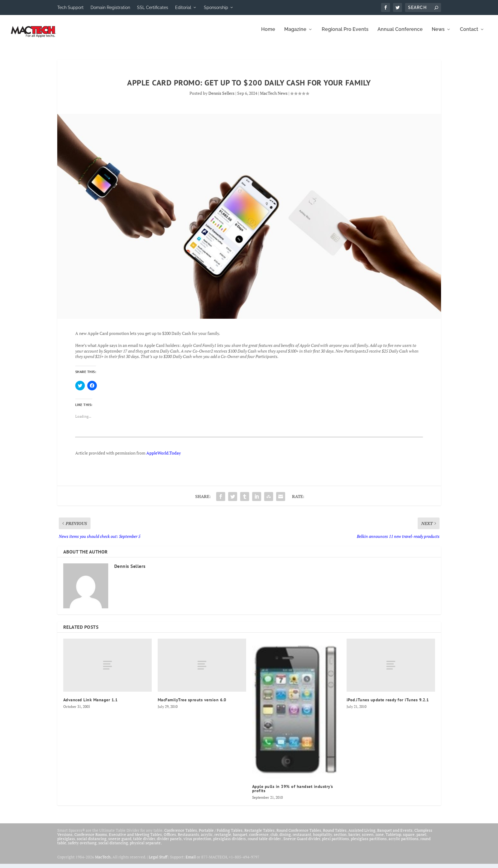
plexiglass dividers (230, 843)
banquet (240, 839)
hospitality (322, 839)
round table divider (265, 843)
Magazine (295, 34)
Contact (469, 34)
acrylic (207, 839)
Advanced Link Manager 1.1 (91, 704)
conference (259, 839)
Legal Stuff (158, 861)
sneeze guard (120, 843)
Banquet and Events (395, 834)
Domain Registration (110, 7)
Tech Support (70, 7)
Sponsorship (216, 7)
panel (421, 839)
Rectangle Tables (259, 834)
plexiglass (66, 843)
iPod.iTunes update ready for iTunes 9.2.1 (388, 704)
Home (268, 34)
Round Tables (335, 834)
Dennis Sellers (221, 97)
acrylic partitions (404, 843)
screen (368, 839)
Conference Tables (181, 834)
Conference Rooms (91, 839)
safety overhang (82, 847)
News (438, 34)
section (340, 839)
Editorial (183, 7)
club (274, 839)
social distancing (92, 843)
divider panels (169, 843)
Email (191, 861)
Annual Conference (400, 34)
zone (380, 839)
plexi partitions (335, 843)
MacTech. (103, 861)
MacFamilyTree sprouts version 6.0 (192, 704)
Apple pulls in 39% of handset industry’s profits (293, 793)
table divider (144, 843)
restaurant (302, 839)
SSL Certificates (153, 7)
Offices (170, 839)
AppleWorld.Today (164, 457)
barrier (354, 839)
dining (285, 839)
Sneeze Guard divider (302, 843)
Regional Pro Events (345, 34)
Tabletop (393, 839)
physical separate (145, 847)
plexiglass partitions (369, 843)
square (409, 839)
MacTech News (274, 97)
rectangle (223, 839)
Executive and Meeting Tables (135, 839)
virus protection (197, 843)
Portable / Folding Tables (221, 834)
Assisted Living (362, 834)
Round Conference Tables (299, 834)
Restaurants (188, 839)
